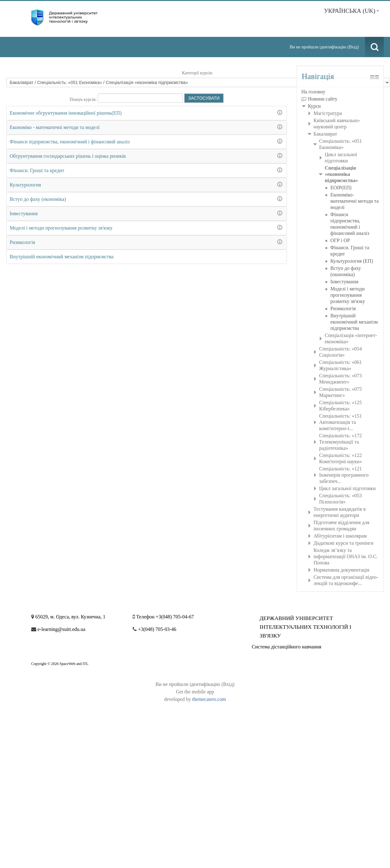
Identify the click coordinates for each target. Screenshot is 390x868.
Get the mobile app (195, 692)
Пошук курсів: (84, 99)
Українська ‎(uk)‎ (352, 11)
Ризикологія (22, 242)
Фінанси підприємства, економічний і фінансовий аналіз (70, 142)
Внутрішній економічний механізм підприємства (62, 257)
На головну (313, 92)
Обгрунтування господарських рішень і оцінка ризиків (68, 156)
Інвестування (24, 213)
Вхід (353, 47)
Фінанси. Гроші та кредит (37, 170)
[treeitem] (340, 92)
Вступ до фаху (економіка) (38, 199)
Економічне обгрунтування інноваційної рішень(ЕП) (66, 113)
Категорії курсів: (197, 73)
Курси (314, 106)
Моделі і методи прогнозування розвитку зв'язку (61, 228)
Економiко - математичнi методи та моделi (55, 127)
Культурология (25, 185)
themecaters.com (209, 699)
